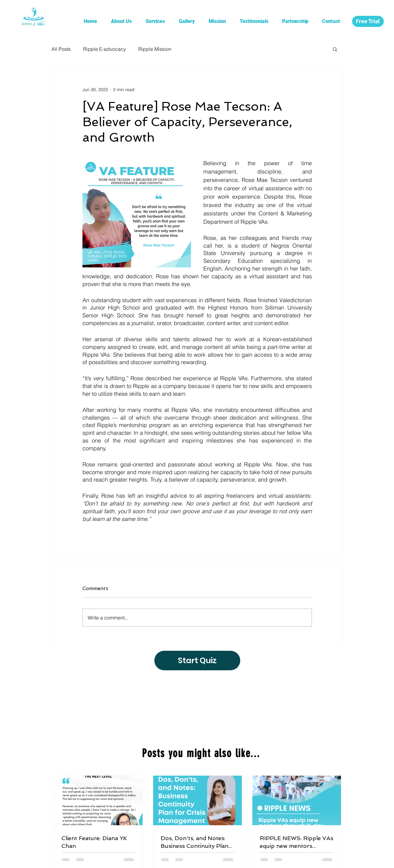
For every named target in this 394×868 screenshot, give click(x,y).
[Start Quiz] (197, 661)
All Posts (61, 49)
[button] (335, 49)
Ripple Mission (155, 49)
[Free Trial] (368, 21)
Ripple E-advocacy (104, 49)
